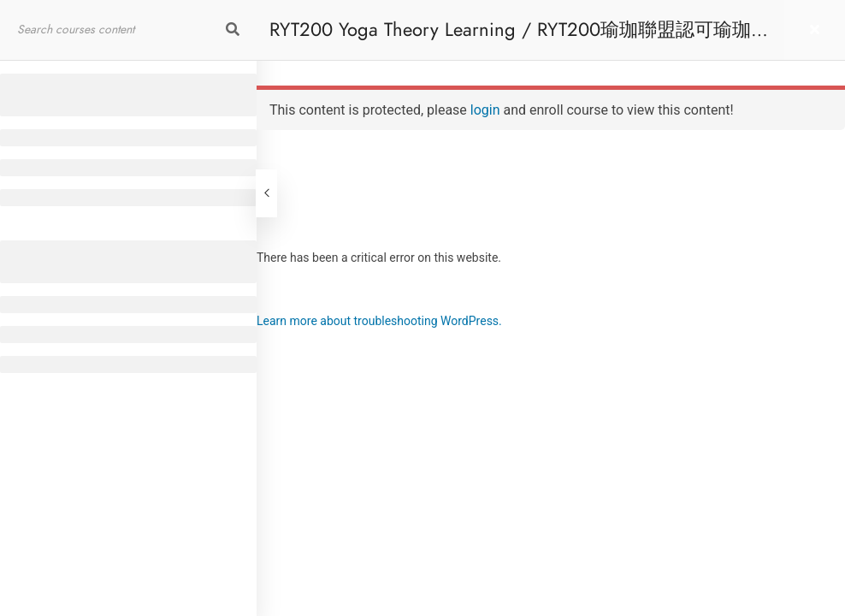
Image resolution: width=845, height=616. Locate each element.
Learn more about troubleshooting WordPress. (379, 321)
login (485, 110)
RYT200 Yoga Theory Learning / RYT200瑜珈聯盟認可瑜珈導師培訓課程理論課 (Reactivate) (520, 38)
